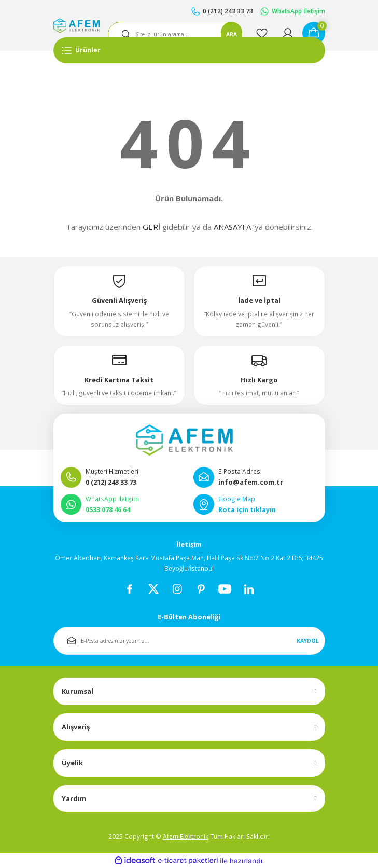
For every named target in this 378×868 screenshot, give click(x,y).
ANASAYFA (232, 227)
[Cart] (314, 33)
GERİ (151, 227)
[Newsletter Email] (189, 641)
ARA (232, 34)
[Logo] (76, 25)
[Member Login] (288, 33)
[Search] (175, 34)
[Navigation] (189, 50)
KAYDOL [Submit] (308, 641)
